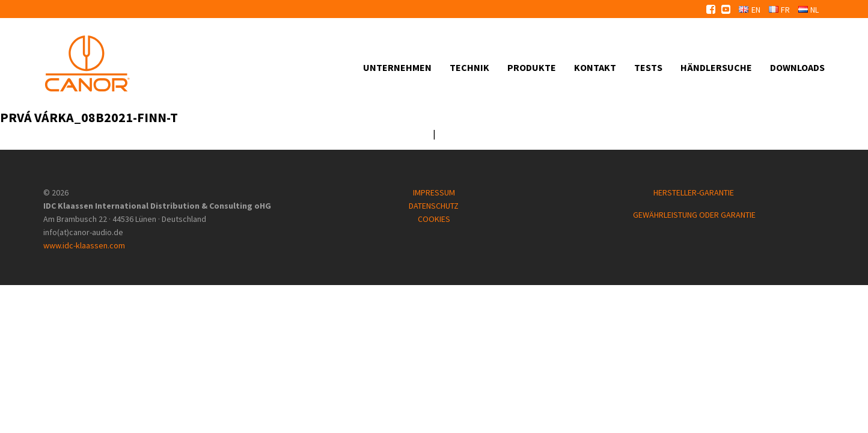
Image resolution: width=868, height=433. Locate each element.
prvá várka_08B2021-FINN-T (89, 117)
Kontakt (595, 67)
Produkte (532, 67)
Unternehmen (397, 67)
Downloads (797, 67)
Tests (648, 67)
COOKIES (434, 219)
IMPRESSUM (434, 192)
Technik (469, 67)
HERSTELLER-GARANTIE (695, 192)
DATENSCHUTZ (434, 206)
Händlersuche (716, 67)
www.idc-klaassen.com (84, 245)
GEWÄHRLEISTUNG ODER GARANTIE (694, 215)
